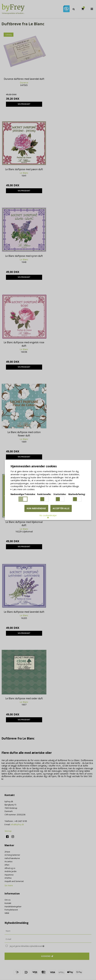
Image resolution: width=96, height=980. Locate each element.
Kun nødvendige (36, 508)
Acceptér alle (61, 508)
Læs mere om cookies (23, 489)
